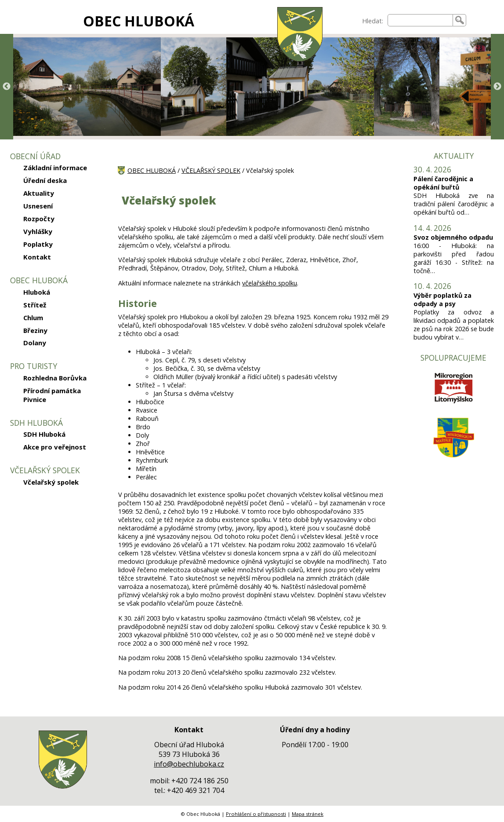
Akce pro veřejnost (55, 447)
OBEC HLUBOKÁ (139, 21)
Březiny (35, 330)
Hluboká (37, 292)
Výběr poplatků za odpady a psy (442, 300)
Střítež (35, 305)
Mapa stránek (308, 814)
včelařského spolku (270, 283)
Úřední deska (45, 180)
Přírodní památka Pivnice (52, 395)
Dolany (35, 343)
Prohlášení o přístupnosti (256, 814)
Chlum (33, 318)
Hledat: (373, 21)
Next (497, 87)
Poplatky (38, 244)
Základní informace (55, 168)
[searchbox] (421, 20)
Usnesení (38, 206)
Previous (7, 87)
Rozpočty (39, 219)
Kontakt (37, 257)
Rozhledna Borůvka (55, 378)
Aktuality (39, 193)
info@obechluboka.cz (189, 764)
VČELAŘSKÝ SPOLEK (211, 170)
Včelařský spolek (51, 482)
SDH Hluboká (44, 434)
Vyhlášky (38, 231)
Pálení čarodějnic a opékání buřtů (443, 183)
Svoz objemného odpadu (453, 237)
